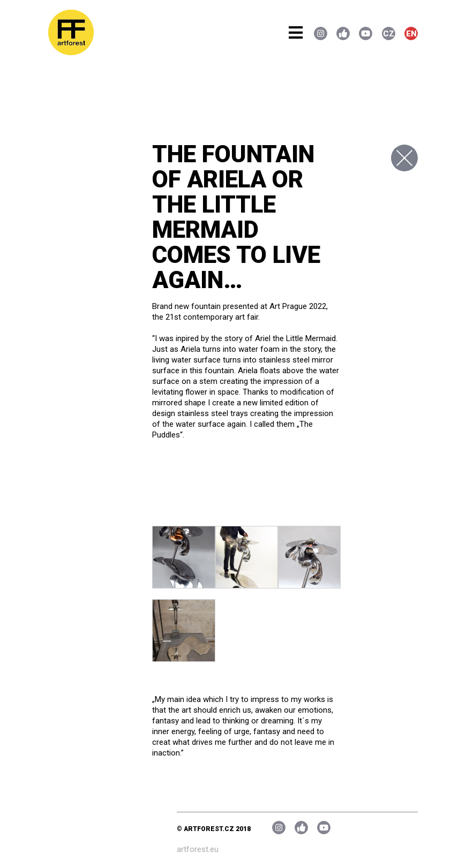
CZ (389, 34)
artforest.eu (198, 849)
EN (411, 34)
